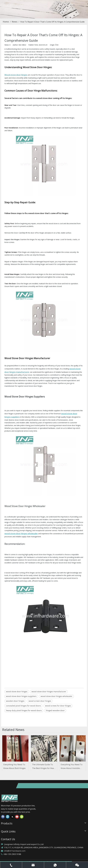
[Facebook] (3, 817)
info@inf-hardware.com (15, 851)
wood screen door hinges (40, 701)
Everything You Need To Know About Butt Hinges (14, 766)
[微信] (22, 817)
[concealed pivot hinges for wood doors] (44, 9)
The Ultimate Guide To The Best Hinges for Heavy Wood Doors (44, 767)
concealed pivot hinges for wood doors (23, 706)
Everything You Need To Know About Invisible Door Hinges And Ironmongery (72, 767)
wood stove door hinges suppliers (21, 696)
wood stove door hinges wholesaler (56, 696)
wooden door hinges (15, 701)
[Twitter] (12, 817)
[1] (10, 798)
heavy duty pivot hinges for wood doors (24, 710)
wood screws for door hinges (58, 706)
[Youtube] (17, 817)
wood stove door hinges (17, 691)
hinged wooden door (55, 710)
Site (57, 45)
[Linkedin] (8, 817)
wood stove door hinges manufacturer (49, 691)
